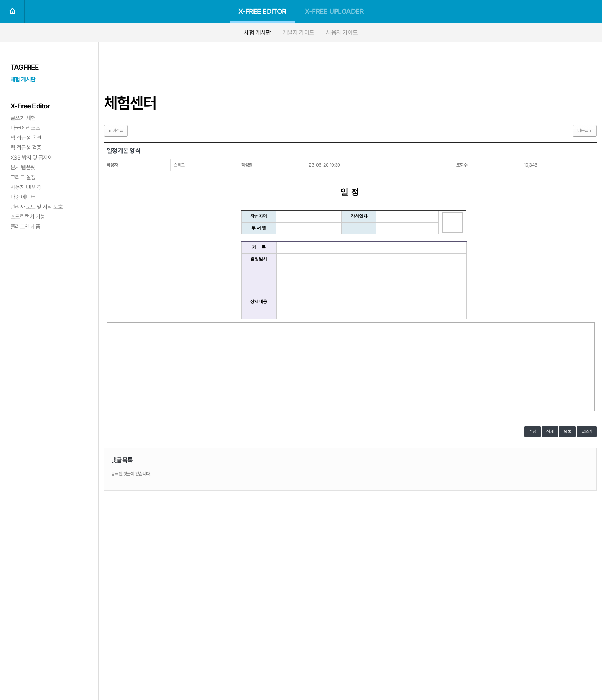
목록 (567, 432)
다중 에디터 (23, 197)
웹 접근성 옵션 (26, 138)
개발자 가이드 (299, 32)
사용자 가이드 (342, 32)
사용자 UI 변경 (26, 187)
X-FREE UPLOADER (334, 11)
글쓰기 (587, 432)
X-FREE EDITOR (262, 11)
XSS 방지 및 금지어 (32, 158)
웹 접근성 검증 (26, 148)
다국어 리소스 (25, 128)
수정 (532, 432)
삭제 (550, 432)
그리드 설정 (23, 177)
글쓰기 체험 (23, 118)
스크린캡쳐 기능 (28, 217)
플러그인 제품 (25, 227)
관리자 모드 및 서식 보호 (37, 207)
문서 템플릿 (23, 167)
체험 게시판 (258, 32)
